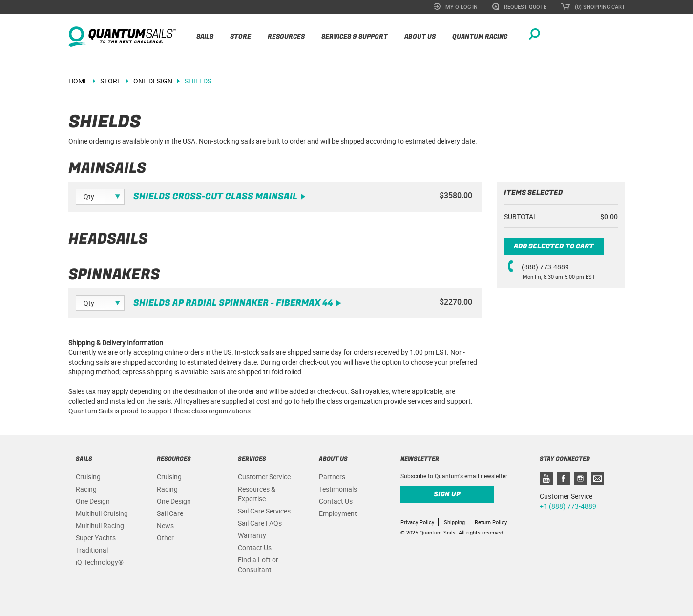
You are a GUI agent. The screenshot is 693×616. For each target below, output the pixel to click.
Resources (286, 36)
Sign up (447, 494)
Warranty (252, 535)
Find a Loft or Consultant (258, 565)
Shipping (454, 522)
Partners (332, 477)
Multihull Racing (100, 525)
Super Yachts (96, 538)
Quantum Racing (480, 36)
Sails (205, 36)
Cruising (88, 477)
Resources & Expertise (257, 494)
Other (165, 538)
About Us (420, 36)
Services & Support (355, 36)
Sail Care (170, 513)
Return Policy (491, 522)
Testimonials (338, 489)
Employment (338, 513)
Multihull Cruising (102, 513)
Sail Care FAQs (260, 523)
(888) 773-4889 (545, 267)
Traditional (92, 550)
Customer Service (264, 477)
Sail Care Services (264, 511)
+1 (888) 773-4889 (568, 506)
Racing (86, 489)
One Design (93, 501)
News (165, 525)
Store (241, 36)
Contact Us (255, 547)
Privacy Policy (417, 522)
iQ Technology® (100, 562)
